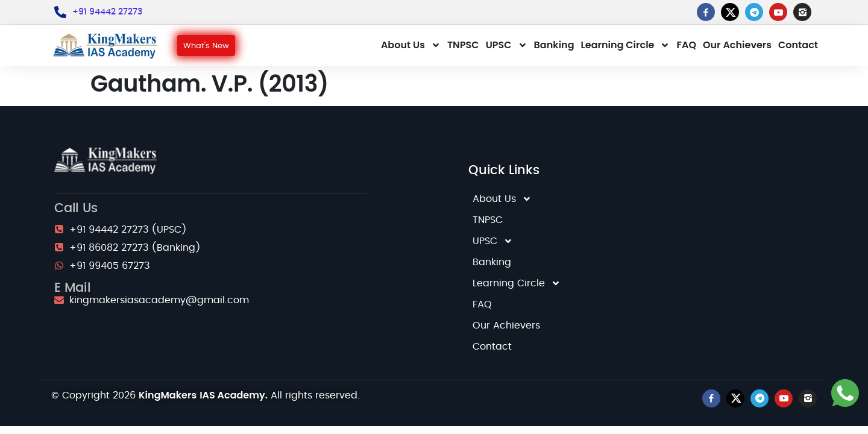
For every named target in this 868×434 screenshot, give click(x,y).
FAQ (686, 45)
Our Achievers (737, 45)
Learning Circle (626, 45)
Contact (798, 45)
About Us (411, 45)
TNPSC (463, 45)
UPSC (507, 45)
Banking (554, 45)
